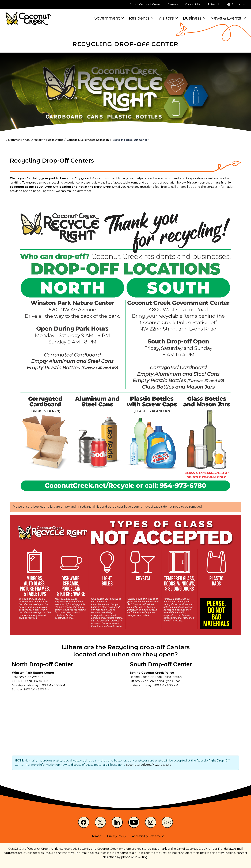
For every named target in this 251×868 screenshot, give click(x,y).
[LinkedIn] (117, 822)
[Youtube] (134, 822)
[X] (100, 822)
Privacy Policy (117, 836)
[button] (236, 5)
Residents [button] (141, 18)
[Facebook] (84, 822)
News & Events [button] (228, 18)
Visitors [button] (168, 18)
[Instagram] (151, 822)
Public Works (55, 140)
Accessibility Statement (148, 836)
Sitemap (96, 836)
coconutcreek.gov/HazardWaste (149, 765)
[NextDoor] (167, 822)
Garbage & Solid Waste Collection (88, 140)
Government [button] (109, 18)
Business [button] (194, 18)
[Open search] (214, 5)
